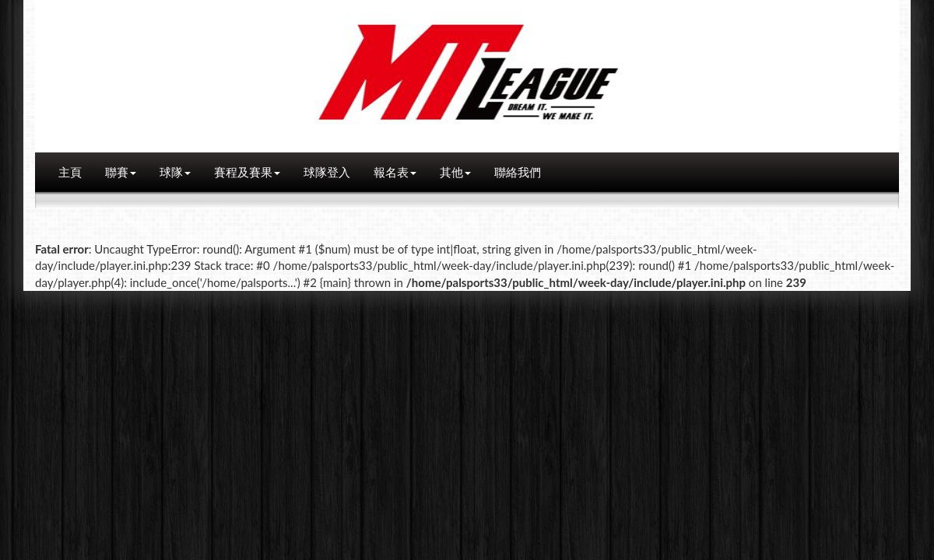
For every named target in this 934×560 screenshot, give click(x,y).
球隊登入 (327, 172)
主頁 (70, 172)
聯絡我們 (518, 172)
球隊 (175, 172)
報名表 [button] (395, 172)
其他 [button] (455, 172)
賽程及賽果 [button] (247, 172)
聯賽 (121, 172)
